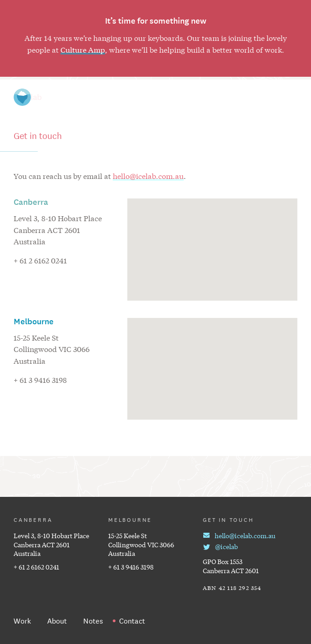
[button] (212, 241)
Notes (193, 97)
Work (151, 97)
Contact (283, 97)
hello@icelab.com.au (148, 176)
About (237, 97)
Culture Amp (83, 49)
